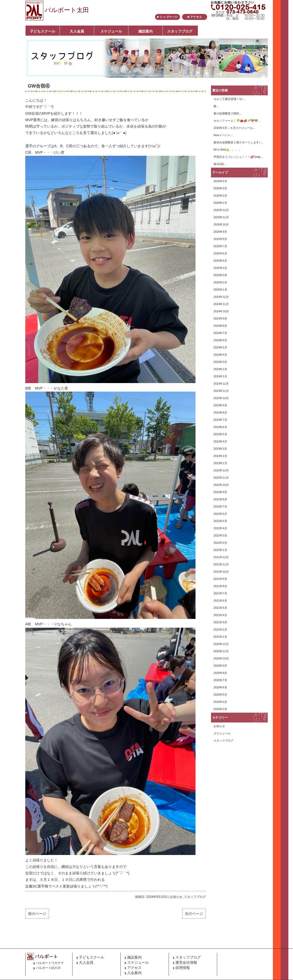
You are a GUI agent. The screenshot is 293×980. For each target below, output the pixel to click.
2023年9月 (220, 405)
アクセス (134, 968)
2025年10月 (221, 224)
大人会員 (77, 31)
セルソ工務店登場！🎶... (229, 99)
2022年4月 (220, 528)
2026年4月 (220, 181)
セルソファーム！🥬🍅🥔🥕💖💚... (237, 121)
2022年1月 (220, 550)
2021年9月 (220, 579)
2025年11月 (221, 217)
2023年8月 (220, 413)
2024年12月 (221, 297)
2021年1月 (220, 637)
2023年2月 (220, 456)
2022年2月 (220, 543)
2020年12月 (221, 644)
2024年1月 (220, 376)
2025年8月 (220, 239)
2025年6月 (220, 253)
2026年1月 (220, 203)
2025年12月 (221, 210)
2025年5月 (220, 261)
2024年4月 (220, 355)
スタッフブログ (180, 31)
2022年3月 (220, 535)
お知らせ (176, 897)
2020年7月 (220, 680)
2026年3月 (220, 188)
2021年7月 (220, 593)
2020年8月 (220, 673)
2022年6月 (220, 514)
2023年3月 (220, 449)
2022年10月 (221, 485)
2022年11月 (221, 478)
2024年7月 (220, 333)
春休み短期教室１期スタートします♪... (238, 142)
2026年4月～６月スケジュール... (234, 128)
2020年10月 (221, 658)
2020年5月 (220, 695)
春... (216, 106)
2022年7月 (220, 507)
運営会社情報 (186, 962)
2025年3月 (220, 275)
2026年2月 (220, 196)
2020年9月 (220, 666)
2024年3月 (220, 362)
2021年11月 (221, 564)
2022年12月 (221, 470)
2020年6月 (220, 687)
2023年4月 (220, 441)
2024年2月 (220, 369)
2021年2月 (220, 629)
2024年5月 (220, 347)
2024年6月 (220, 340)
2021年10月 (221, 572)
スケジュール (111, 31)
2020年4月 (220, 702)
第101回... (220, 164)
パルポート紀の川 (48, 968)
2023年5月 (220, 434)
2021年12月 (221, 557)
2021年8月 (220, 586)
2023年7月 (220, 420)
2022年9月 (220, 492)
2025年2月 (220, 282)
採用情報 (183, 968)
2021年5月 (220, 608)
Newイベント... (223, 135)
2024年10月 (221, 311)
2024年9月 (220, 318)
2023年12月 (221, 384)
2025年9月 (220, 232)
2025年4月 (220, 268)
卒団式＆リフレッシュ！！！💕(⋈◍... (238, 157)
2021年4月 (220, 615)
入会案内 (134, 973)
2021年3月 (220, 622)
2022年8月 (220, 499)
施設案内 (145, 31)
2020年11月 (221, 651)
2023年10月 (221, 398)
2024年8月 (220, 326)
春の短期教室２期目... (227, 113)
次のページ (194, 914)
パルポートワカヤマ (50, 963)
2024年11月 (221, 304)
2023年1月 (220, 463)
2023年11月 (221, 391)
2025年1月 (220, 290)
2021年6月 (220, 601)
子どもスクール (43, 31)
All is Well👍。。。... (227, 150)
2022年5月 (220, 521)
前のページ (37, 914)
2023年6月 (220, 427)
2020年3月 (220, 709)
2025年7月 (220, 246)
